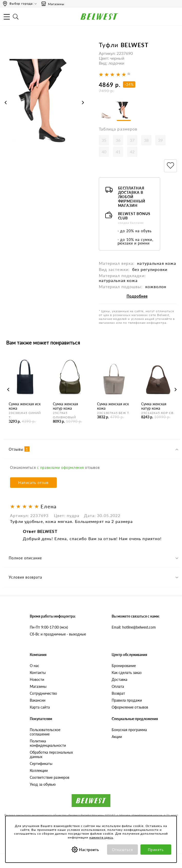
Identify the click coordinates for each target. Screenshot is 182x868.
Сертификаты (41, 764)
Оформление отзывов (130, 708)
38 (146, 141)
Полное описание (25, 559)
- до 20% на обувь (135, 232)
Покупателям (41, 719)
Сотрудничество (43, 694)
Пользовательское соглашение (45, 733)
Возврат (118, 694)
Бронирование (124, 666)
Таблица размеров (118, 130)
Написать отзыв (33, 483)
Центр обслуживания (129, 655)
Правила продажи (127, 701)
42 (132, 152)
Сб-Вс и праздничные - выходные (58, 635)
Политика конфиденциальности (48, 744)
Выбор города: (22, 3)
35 (104, 141)
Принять (156, 850)
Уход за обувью (43, 785)
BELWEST (135, 45)
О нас (35, 666)
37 (132, 141)
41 (118, 152)
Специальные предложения (135, 719)
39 (160, 141)
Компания (38, 655)
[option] (44, 107)
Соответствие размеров (50, 778)
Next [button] (83, 103)
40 (104, 152)
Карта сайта (40, 708)
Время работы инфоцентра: (53, 617)
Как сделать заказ (127, 673)
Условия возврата (25, 578)
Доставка (119, 680)
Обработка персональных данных (51, 755)
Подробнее (137, 297)
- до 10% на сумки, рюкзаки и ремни (136, 242)
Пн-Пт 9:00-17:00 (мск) (49, 628)
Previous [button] (6, 103)
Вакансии (38, 701)
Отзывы (19, 450)
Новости (37, 680)
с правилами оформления (60, 468)
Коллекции (39, 771)
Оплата (118, 687)
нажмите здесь (101, 837)
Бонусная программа (129, 730)
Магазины (53, 4)
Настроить (89, 850)
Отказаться (123, 850)
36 (118, 141)
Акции (117, 737)
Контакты (38, 673)
